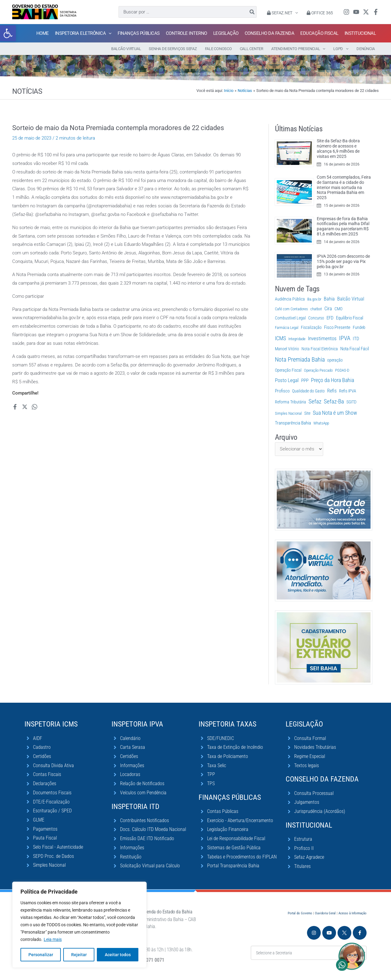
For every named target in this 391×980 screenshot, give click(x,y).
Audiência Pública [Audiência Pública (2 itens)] (290, 299)
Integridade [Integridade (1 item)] (297, 339)
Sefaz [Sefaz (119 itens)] (315, 401)
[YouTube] (356, 12)
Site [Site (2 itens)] (307, 413)
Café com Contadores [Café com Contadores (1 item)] (291, 309)
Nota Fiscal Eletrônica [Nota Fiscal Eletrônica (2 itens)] (320, 349)
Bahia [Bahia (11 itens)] (329, 299)
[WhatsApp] (35, 407)
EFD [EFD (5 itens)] (330, 318)
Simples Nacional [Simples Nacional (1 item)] (288, 413)
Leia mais (53, 939)
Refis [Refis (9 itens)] (332, 391)
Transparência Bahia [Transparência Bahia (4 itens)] (293, 423)
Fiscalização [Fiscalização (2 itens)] (311, 327)
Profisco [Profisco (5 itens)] (282, 391)
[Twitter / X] (366, 12)
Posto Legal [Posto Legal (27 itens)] (287, 380)
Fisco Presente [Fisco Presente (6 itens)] (337, 327)
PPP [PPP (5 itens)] (305, 381)
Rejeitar (79, 955)
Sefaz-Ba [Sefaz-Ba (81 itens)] (334, 402)
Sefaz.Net (282, 13)
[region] (79, 925)
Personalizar (41, 955)
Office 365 (320, 13)
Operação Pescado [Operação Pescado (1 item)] (318, 370)
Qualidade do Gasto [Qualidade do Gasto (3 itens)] (308, 391)
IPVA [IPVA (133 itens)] (345, 338)
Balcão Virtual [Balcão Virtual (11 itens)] (351, 299)
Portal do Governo (300, 913)
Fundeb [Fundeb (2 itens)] (359, 327)
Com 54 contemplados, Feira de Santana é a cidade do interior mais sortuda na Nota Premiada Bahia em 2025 (344, 187)
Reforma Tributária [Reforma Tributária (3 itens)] (291, 402)
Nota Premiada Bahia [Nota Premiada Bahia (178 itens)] (300, 359)
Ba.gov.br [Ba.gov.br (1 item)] (314, 299)
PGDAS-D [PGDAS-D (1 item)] (342, 370)
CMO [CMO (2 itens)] (338, 309)
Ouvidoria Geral (325, 913)
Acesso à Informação (353, 913)
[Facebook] (376, 12)
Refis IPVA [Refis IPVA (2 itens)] (348, 391)
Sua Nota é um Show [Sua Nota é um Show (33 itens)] (335, 413)
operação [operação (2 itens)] (335, 360)
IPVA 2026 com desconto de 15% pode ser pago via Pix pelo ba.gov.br (343, 261)
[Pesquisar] (252, 12)
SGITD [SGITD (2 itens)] (351, 402)
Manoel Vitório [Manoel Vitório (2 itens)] (287, 349)
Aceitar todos (118, 955)
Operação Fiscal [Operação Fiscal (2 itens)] (288, 370)
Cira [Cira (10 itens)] (328, 309)
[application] (295, 13)
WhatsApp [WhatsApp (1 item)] (321, 423)
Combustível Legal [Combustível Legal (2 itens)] (290, 318)
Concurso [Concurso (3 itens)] (316, 318)
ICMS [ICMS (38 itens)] (280, 338)
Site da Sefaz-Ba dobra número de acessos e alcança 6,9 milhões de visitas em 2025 (338, 148)
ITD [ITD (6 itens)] (356, 339)
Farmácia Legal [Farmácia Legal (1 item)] (287, 328)
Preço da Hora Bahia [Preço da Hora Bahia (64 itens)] (333, 380)
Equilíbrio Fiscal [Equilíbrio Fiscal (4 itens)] (350, 318)
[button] (8, 33)
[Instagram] (346, 12)
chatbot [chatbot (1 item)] (316, 309)
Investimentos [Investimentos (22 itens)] (322, 338)
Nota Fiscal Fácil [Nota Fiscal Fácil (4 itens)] (355, 349)
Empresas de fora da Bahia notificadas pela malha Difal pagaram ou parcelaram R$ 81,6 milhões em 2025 (343, 226)
